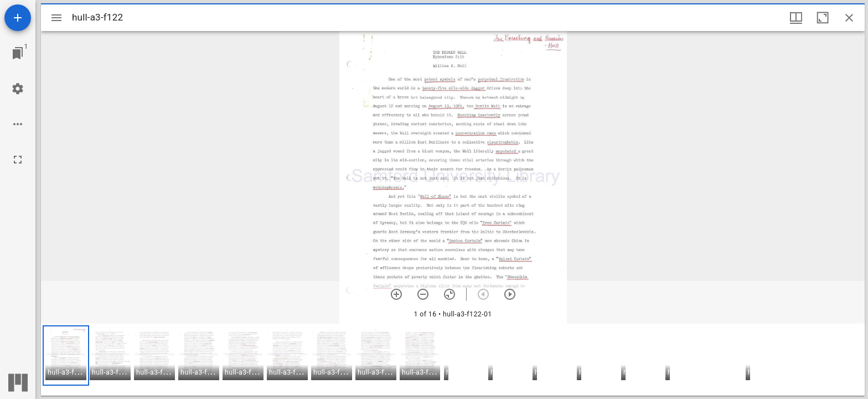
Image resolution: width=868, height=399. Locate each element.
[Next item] (510, 294)
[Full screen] (18, 160)
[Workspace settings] (18, 89)
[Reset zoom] (449, 294)
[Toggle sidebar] (56, 18)
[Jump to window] (18, 53)
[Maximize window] (823, 18)
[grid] (453, 360)
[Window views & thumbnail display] (796, 18)
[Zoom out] (423, 294)
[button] (66, 355)
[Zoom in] (396, 294)
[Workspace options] (18, 124)
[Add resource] (18, 18)
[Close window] (849, 18)
